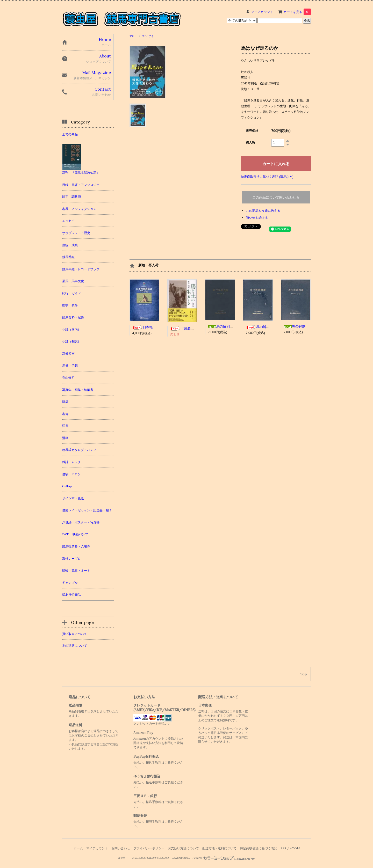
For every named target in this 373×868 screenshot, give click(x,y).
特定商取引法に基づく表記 (259, 848)
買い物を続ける (257, 218)
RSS (283, 848)
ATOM (295, 848)
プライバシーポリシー (149, 848)
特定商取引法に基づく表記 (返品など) (267, 177)
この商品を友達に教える (263, 211)
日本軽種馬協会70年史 (155, 327)
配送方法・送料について (219, 848)
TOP (133, 36)
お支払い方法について (183, 848)
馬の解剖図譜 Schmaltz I (234, 326)
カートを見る (297, 12)
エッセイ (148, 36)
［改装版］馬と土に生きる (196, 328)
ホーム (78, 848)
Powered (224, 858)
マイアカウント (262, 12)
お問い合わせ (121, 848)
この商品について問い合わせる (276, 197)
